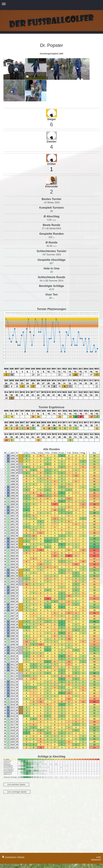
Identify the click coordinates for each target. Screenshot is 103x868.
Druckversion (9, 857)
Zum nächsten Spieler (16, 784)
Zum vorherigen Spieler (17, 792)
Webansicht (96, 859)
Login (99, 857)
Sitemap (21, 857)
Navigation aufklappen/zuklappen (51, 4)
